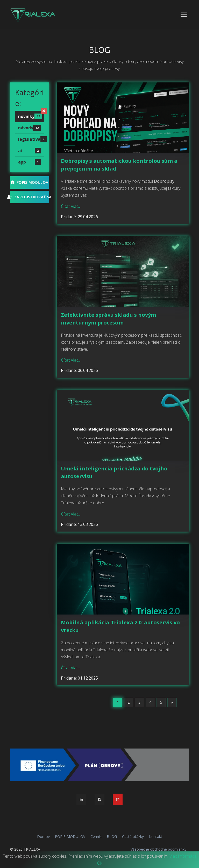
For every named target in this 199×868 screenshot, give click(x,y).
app (30, 162)
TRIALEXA (32, 849)
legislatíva (31, 139)
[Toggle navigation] (184, 14)
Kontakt (156, 837)
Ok (100, 863)
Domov (43, 837)
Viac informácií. (183, 856)
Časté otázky (133, 837)
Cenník (96, 837)
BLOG (112, 837)
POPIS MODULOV (29, 182)
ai (30, 151)
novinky (30, 116)
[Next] (172, 702)
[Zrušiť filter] (44, 111)
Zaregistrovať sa (30, 197)
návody (30, 128)
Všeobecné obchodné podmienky (158, 849)
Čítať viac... (71, 206)
